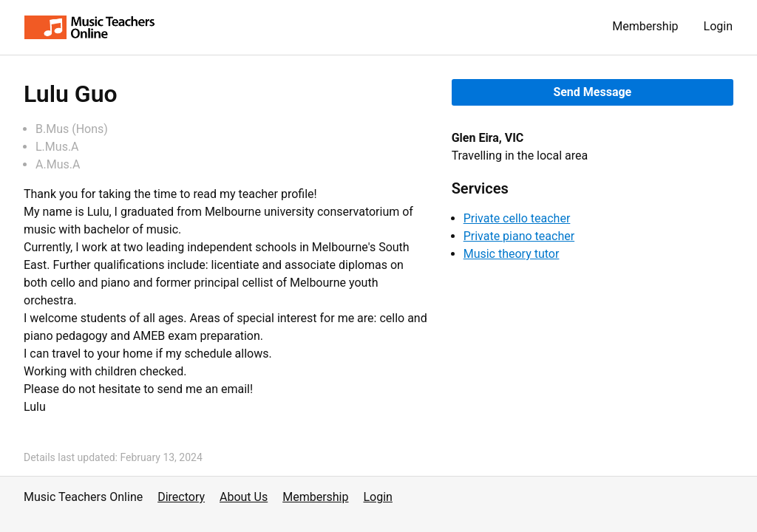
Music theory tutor (512, 254)
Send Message (592, 92)
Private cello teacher (517, 218)
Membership (645, 26)
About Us (244, 497)
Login (718, 26)
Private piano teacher (519, 236)
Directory (181, 497)
